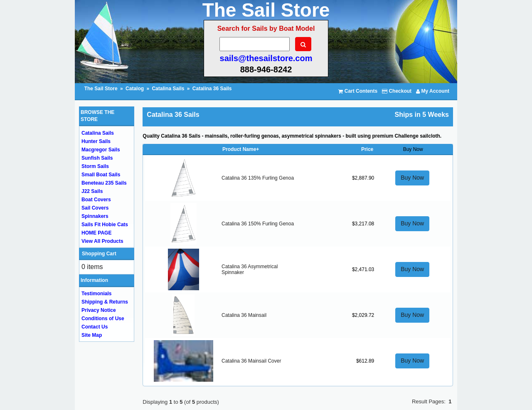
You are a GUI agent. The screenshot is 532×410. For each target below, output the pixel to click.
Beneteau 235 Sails (104, 183)
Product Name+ (241, 149)
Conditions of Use (103, 319)
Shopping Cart (99, 254)
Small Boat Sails (101, 175)
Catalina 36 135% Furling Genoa (258, 178)
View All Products (102, 241)
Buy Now (412, 178)
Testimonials (96, 294)
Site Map (92, 335)
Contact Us (95, 327)
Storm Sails (95, 166)
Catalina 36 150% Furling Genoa (258, 224)
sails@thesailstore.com (266, 58)
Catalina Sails (168, 89)
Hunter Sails (96, 141)
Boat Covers (96, 200)
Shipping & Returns (105, 302)
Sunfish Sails (97, 158)
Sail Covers (95, 208)
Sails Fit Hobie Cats (105, 225)
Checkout (397, 91)
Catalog (135, 89)
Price (367, 149)
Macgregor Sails (101, 150)
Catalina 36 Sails (212, 89)
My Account (433, 91)
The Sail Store (102, 89)
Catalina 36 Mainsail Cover (251, 361)
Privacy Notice (99, 310)
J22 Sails (92, 191)
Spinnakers (95, 216)
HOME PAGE (96, 233)
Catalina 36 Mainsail (244, 315)
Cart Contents (358, 91)
